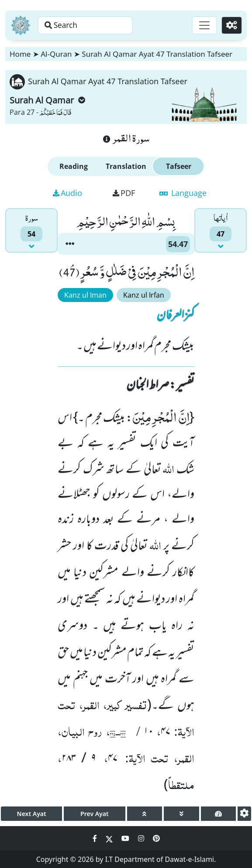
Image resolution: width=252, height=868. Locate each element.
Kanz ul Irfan (144, 295)
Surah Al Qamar (47, 100)
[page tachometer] (219, 814)
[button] (70, 244)
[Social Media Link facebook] (96, 838)
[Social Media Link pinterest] (156, 838)
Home (20, 54)
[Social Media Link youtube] (126, 838)
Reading (74, 166)
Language (183, 193)
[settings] (244, 814)
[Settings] (231, 25)
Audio (67, 193)
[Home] (21, 25)
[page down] (181, 814)
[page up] (145, 814)
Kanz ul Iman (85, 295)
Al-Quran (56, 54)
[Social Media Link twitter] (110, 838)
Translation (126, 166)
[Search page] (93, 25)
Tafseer (179, 166)
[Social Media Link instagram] (142, 838)
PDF (124, 193)
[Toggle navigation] (202, 25)
